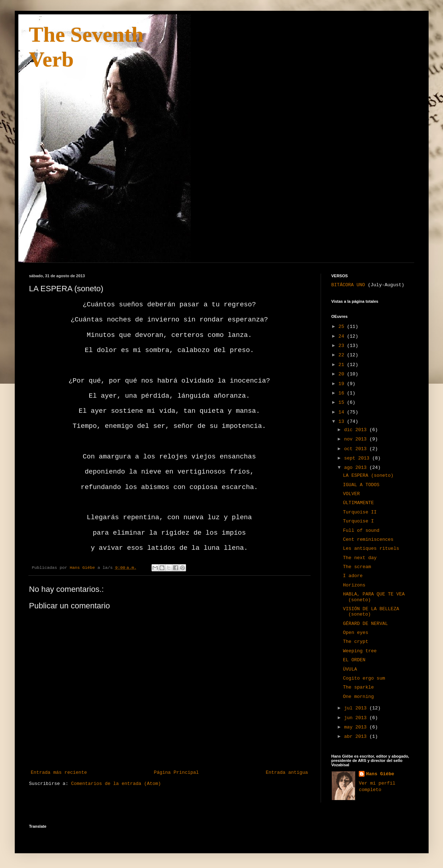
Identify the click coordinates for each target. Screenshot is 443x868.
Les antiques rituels (371, 549)
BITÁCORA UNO (348, 285)
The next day (360, 558)
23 (343, 346)
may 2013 (357, 727)
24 (343, 336)
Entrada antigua (287, 773)
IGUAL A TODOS (361, 485)
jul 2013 (357, 708)
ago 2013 (357, 468)
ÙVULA (350, 669)
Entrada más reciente (59, 773)
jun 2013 (357, 718)
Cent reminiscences (368, 540)
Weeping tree (360, 651)
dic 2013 (357, 430)
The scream (357, 567)
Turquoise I (358, 521)
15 (343, 403)
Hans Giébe (380, 774)
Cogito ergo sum (364, 678)
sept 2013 (358, 458)
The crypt (356, 642)
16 (343, 393)
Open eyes (356, 633)
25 (343, 327)
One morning (358, 697)
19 (343, 384)
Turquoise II (360, 512)
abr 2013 (357, 737)
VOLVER (351, 494)
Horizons (354, 585)
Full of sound (361, 531)
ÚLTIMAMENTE (358, 503)
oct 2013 (357, 449)
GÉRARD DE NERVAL (365, 624)
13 (343, 422)
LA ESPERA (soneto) (368, 476)
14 (343, 412)
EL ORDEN (354, 660)
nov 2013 (357, 439)
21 (343, 365)
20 (343, 374)
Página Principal (177, 773)
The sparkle (358, 687)
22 (343, 355)
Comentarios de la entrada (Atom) (116, 784)
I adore (353, 576)
